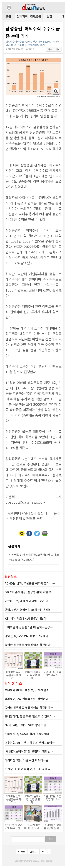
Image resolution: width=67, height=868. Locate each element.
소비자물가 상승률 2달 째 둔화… (53, 826)
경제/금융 (36, 16)
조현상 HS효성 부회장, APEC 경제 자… (29, 769)
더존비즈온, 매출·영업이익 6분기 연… (28, 601)
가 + (50, 49)
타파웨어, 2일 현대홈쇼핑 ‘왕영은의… (28, 699)
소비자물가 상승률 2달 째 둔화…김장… (29, 627)
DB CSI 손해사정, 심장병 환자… (33, 673)
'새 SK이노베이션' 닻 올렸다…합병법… (29, 751)
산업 (49, 16)
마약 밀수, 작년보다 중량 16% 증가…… (29, 636)
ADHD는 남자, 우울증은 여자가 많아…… (30, 583)
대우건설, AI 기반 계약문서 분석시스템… (30, 743)
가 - (57, 49)
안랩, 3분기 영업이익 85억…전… (14, 826)
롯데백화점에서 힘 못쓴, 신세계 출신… (28, 690)
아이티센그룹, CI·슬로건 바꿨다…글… (28, 760)
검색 (51, 839)
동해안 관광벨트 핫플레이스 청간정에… (29, 645)
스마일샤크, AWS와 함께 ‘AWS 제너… (28, 734)
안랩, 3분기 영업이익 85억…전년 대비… (29, 610)
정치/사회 (22, 16)
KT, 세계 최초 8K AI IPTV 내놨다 (26, 618)
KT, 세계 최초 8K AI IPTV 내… (33, 826)
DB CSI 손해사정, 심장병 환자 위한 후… (29, 592)
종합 (9, 16)
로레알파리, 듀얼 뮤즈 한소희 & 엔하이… (30, 716)
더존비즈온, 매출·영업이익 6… (53, 673)
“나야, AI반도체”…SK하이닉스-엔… (27, 725)
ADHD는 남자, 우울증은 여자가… (13, 673)
